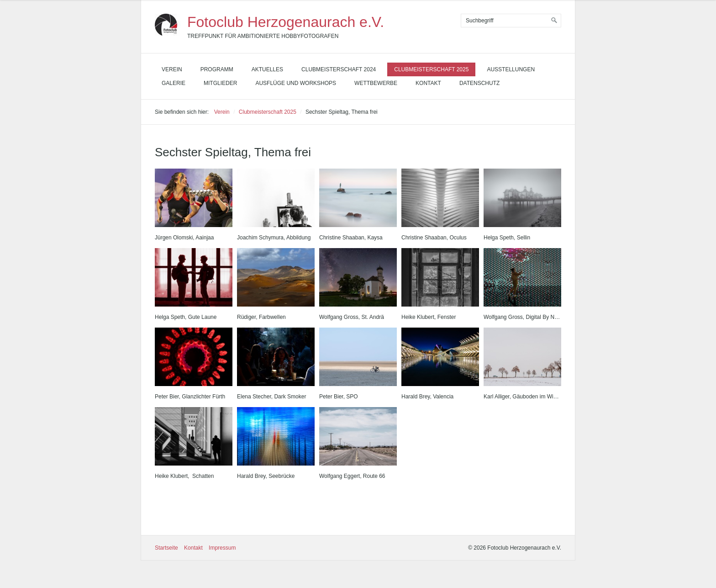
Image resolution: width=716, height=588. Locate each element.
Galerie (174, 83)
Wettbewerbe (376, 83)
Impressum (222, 548)
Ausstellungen (511, 69)
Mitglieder (220, 83)
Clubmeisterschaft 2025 (431, 69)
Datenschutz (479, 83)
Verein (172, 69)
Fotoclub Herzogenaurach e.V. (286, 22)
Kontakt (428, 83)
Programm (217, 69)
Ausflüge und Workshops (296, 83)
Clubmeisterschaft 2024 (339, 69)
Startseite (166, 548)
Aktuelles (267, 69)
